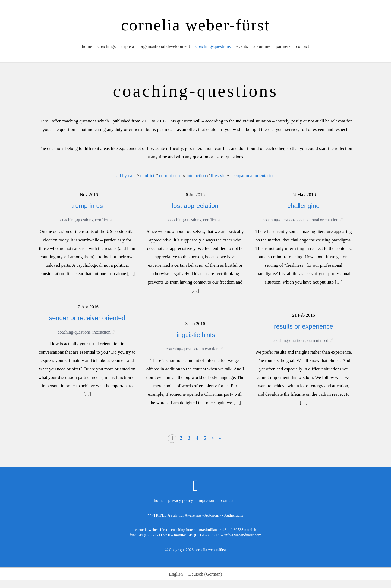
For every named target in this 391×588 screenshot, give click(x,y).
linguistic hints (195, 335)
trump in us (87, 206)
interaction (196, 176)
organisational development (165, 47)
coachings (106, 47)
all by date (126, 176)
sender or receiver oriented (87, 318)
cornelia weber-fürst (210, 549)
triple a (127, 47)
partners (283, 47)
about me (262, 47)
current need (170, 176)
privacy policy (181, 500)
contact (303, 47)
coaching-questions (213, 47)
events (242, 47)
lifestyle (218, 176)
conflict (147, 176)
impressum (207, 500)
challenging (304, 206)
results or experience (304, 326)
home (86, 47)
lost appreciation (195, 206)
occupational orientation (252, 176)
